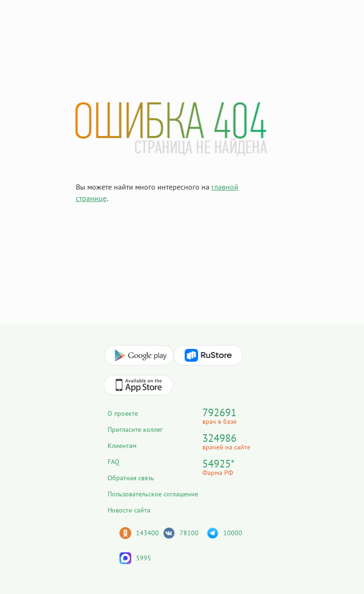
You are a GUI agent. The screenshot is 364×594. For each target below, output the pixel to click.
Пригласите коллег (135, 430)
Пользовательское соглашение (153, 494)
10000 (233, 533)
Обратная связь (131, 478)
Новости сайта (129, 510)
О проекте (123, 413)
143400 (147, 533)
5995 (144, 558)
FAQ (114, 462)
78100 (189, 533)
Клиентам (122, 446)
